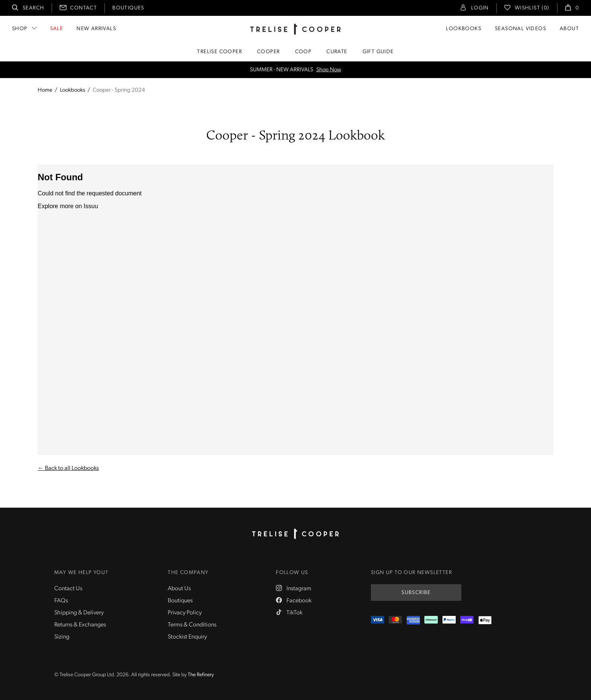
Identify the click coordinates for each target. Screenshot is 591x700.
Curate (337, 52)
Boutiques (128, 8)
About (569, 29)
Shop (20, 29)
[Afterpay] (431, 620)
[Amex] (413, 620)
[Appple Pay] (485, 620)
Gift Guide (378, 52)
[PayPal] (449, 620)
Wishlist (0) (532, 8)
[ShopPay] (467, 620)
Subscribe (416, 593)
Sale (57, 29)
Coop (303, 52)
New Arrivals (96, 29)
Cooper (268, 52)
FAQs (61, 601)
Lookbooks (464, 29)
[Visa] (377, 620)
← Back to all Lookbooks (68, 468)
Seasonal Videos (521, 29)
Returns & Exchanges (80, 625)
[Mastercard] (395, 620)
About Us (179, 589)
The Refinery (201, 675)
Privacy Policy (185, 613)
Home (45, 90)
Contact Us (68, 589)
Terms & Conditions (192, 625)
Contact (83, 8)
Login (480, 8)
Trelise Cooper (220, 52)
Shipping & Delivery (79, 613)
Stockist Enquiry (187, 637)
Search (33, 8)
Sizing (62, 637)
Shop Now (329, 70)
